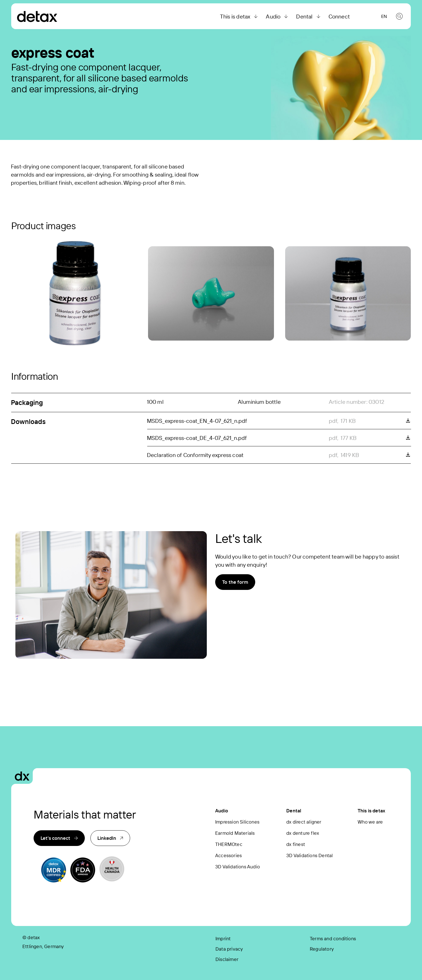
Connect (339, 16)
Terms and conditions (333, 938)
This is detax (371, 811)
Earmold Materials (235, 833)
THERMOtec (229, 844)
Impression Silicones (237, 822)
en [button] (384, 16)
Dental (294, 811)
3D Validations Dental (310, 855)
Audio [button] (278, 16)
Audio (222, 811)
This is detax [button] (240, 16)
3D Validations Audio (238, 867)
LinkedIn (110, 838)
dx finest (296, 844)
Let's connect (59, 838)
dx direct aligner (304, 822)
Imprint (223, 938)
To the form (235, 582)
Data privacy (229, 949)
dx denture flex (303, 833)
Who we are (370, 822)
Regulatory (322, 949)
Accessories (228, 855)
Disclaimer (227, 959)
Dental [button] (309, 16)
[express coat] (74, 294)
